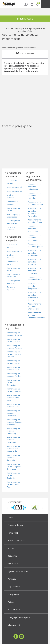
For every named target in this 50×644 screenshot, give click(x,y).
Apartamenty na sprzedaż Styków (14, 390)
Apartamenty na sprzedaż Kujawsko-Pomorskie (35, 212)
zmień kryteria (25, 19)
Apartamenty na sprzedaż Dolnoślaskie (35, 187)
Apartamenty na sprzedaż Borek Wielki (13, 484)
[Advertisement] (25, 104)
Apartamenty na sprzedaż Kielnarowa (13, 413)
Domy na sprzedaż (14, 187)
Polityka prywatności (16, 541)
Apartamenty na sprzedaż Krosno (14, 362)
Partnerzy (12, 579)
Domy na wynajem (14, 251)
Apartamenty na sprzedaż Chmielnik (13, 475)
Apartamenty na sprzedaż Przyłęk (14, 375)
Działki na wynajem (11, 256)
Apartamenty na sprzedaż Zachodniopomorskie (37, 315)
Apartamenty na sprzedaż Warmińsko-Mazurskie (35, 296)
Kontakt (11, 548)
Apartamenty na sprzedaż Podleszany (13, 440)
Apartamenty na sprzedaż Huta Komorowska (13, 449)
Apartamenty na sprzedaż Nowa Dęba (13, 398)
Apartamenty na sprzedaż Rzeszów (14, 334)
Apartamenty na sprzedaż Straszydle (13, 458)
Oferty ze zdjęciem (27, 54)
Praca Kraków (14, 610)
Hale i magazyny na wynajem (13, 275)
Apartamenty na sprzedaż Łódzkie (35, 221)
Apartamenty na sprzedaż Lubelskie (35, 196)
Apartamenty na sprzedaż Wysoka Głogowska (14, 466)
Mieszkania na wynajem (13, 246)
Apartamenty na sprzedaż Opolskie (36, 245)
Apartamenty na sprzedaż (13, 48)
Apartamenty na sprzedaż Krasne (14, 368)
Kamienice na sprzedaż (12, 203)
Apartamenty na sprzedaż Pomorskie (35, 271)
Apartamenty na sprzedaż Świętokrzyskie (35, 286)
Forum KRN (13, 533)
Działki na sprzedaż (11, 196)
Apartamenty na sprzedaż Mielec (13, 340)
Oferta (10, 517)
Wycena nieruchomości (18, 571)
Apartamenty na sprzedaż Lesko (13, 405)
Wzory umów (13, 594)
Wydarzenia (13, 564)
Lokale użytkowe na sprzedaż (13, 222)
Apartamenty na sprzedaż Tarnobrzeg (13, 431)
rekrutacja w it (14, 625)
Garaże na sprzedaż (11, 228)
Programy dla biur (15, 525)
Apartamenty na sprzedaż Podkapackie (35, 253)
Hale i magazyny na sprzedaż (13, 216)
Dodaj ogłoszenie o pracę (19, 617)
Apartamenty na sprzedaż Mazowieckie (35, 238)
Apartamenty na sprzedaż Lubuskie (36, 203)
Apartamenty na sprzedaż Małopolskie (35, 229)
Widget (11, 602)
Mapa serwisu (14, 587)
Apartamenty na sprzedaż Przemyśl (14, 347)
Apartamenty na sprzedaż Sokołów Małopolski (14, 422)
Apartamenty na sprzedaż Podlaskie (35, 262)
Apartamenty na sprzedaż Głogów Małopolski (14, 354)
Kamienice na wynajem (12, 263)
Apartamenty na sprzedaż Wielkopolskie (35, 306)
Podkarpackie (31, 48)
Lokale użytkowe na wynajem (13, 282)
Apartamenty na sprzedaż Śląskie (35, 278)
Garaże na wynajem (11, 288)
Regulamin (12, 556)
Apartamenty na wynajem (13, 269)
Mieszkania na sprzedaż (13, 182)
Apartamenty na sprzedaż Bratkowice (13, 382)
